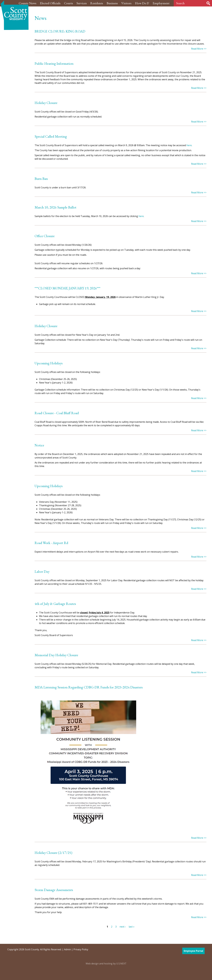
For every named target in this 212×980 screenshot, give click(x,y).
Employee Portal (193, 951)
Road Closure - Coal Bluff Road (57, 413)
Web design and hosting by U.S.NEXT (106, 964)
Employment (161, 3)
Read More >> (199, 49)
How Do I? (142, 3)
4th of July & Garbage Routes (55, 604)
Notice (39, 445)
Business (112, 3)
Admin (68, 949)
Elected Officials (50, 3)
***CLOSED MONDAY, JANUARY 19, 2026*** (68, 288)
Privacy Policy (81, 949)
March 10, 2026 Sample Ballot (56, 207)
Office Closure (45, 236)
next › (123, 927)
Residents (97, 3)
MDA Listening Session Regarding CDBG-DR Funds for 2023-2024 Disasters (89, 687)
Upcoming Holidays (49, 363)
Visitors (126, 3)
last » (132, 927)
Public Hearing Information (54, 63)
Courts (69, 3)
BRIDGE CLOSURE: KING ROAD (60, 31)
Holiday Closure (46, 103)
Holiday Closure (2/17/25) (53, 853)
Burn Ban (41, 179)
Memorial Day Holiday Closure (56, 655)
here (189, 145)
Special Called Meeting (51, 136)
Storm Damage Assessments (54, 890)
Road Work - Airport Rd (51, 543)
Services (82, 3)
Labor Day (42, 571)
